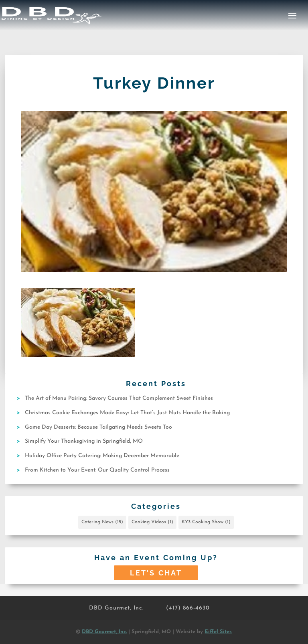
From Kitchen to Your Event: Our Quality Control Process (97, 470)
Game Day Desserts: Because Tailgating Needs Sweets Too (98, 427)
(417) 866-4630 (188, 608)
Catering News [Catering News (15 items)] (102, 522)
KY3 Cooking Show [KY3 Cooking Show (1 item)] (206, 522)
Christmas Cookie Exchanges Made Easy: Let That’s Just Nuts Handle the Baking (127, 413)
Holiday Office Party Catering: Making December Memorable (102, 456)
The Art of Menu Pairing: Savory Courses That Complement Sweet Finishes (119, 398)
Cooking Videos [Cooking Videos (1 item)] (152, 522)
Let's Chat (156, 573)
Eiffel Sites (218, 632)
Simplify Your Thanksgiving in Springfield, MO (84, 441)
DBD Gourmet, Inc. (116, 608)
